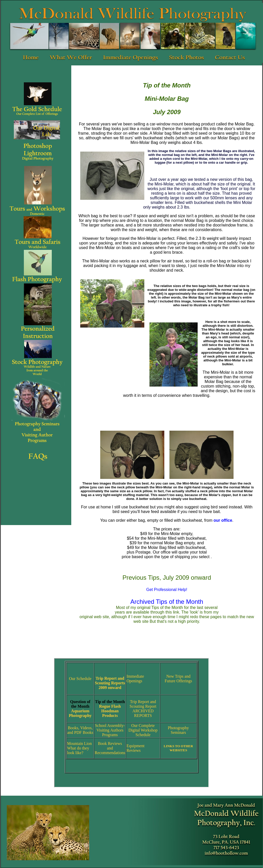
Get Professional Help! (167, 590)
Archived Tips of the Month (167, 602)
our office (223, 520)
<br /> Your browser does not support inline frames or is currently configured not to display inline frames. (131, 723)
